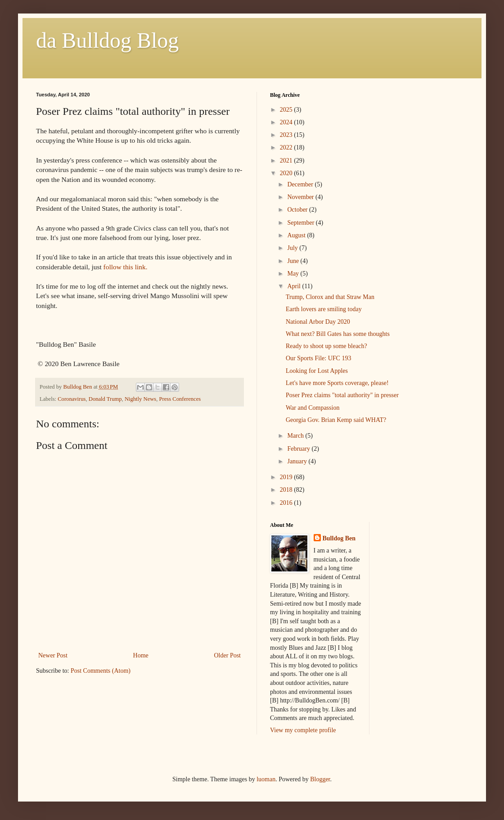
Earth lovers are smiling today (324, 309)
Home (141, 655)
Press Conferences (180, 399)
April (295, 286)
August (297, 235)
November (301, 197)
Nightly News (140, 399)
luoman (266, 779)
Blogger (320, 779)
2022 (287, 147)
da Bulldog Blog (107, 40)
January (298, 461)
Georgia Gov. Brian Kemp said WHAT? (336, 420)
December (301, 184)
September (301, 223)
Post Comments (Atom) (101, 671)
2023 (287, 135)
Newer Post (53, 655)
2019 (287, 477)
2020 (287, 173)
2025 (287, 110)
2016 (287, 503)
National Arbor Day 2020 (318, 322)
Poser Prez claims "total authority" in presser (342, 395)
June (294, 261)
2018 (287, 490)
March (296, 436)
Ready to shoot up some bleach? (326, 346)
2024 (287, 122)
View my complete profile (303, 730)
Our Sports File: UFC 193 (318, 358)
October (298, 210)
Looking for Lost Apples (317, 371)
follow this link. (126, 267)
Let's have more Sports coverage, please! (337, 383)
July (293, 248)
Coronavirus (72, 399)
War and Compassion (313, 408)
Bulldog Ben (339, 538)
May (294, 274)
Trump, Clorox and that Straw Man (330, 297)
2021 (287, 161)
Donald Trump (105, 399)
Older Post (228, 655)
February (299, 449)
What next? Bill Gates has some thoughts (338, 334)
